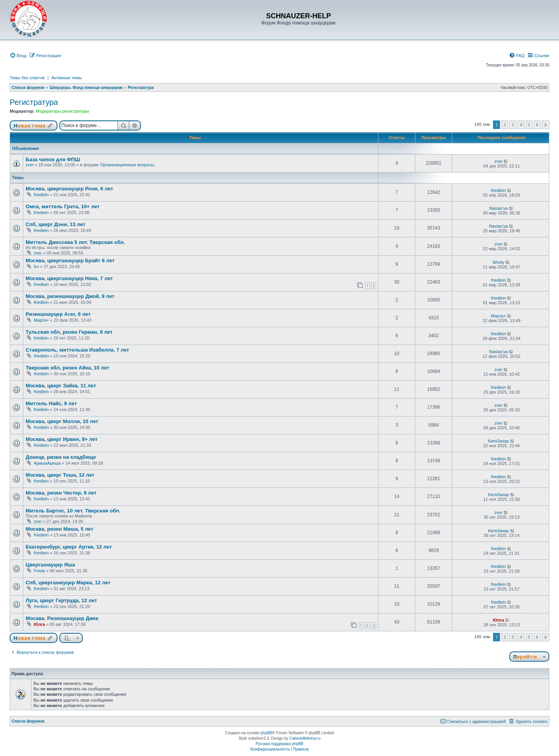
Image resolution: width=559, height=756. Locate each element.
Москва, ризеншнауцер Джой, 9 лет (70, 296)
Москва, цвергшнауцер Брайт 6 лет (70, 260)
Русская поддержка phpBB (279, 744)
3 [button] (513, 125)
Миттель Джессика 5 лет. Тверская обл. (75, 242)
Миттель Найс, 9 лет (51, 403)
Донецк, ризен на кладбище (61, 457)
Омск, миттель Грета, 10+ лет (63, 206)
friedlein (41, 195)
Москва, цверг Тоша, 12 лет (60, 475)
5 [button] (529, 125)
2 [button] (505, 125)
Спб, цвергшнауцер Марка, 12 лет (68, 583)
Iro (36, 267)
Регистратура (34, 102)
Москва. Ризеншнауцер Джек (62, 618)
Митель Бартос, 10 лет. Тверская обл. (73, 511)
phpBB (266, 733)
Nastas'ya (498, 208)
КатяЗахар (498, 441)
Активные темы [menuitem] (67, 78)
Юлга (39, 624)
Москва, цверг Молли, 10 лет (62, 421)
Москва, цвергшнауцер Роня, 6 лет (69, 189)
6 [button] (537, 125)
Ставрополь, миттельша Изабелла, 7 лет (77, 350)
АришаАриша (47, 463)
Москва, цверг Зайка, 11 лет (61, 386)
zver (30, 165)
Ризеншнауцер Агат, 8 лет (58, 314)
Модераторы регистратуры (62, 111)
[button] (546, 125)
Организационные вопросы (127, 165)
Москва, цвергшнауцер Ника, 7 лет (69, 278)
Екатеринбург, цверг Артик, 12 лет (69, 547)
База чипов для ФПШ (53, 159)
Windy (499, 262)
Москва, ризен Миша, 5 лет (59, 529)
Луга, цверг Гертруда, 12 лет (61, 600)
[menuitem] (18, 56)
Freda (39, 571)
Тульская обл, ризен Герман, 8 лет (69, 332)
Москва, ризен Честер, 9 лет (61, 493)
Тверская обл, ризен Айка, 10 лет (68, 368)
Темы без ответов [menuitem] (27, 78)
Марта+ (41, 320)
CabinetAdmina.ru (305, 738)
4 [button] (521, 125)
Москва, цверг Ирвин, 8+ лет (62, 439)
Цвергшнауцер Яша (50, 565)
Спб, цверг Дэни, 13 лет (56, 224)
